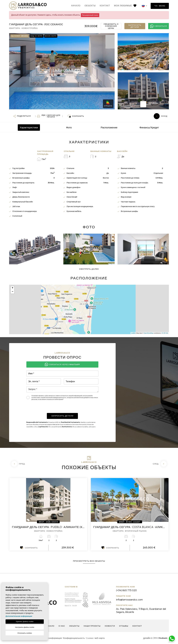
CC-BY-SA (165, 333)
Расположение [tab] (109, 127)
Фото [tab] (69, 127)
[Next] (160, 464)
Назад (160, 116)
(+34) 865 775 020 (127, 590)
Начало (73, 6)
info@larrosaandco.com (130, 599)
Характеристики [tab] (29, 127)
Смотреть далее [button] (89, 269)
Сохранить (29, 548)
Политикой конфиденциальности (56, 398)
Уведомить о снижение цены (111, 26)
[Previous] (18, 464)
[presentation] (45, 408)
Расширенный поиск (90, 15)
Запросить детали (135, 26)
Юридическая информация (49, 638)
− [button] (13, 292)
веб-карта (102, 638)
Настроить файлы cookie (25, 627)
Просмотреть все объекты (89, 561)
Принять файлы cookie (25, 621)
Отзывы (124, 626)
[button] (22, 116)
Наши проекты (92, 626)
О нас (61, 626)
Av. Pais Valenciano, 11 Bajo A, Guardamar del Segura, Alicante (141, 610)
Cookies (92, 638)
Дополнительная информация (19, 616)
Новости (110, 626)
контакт (102, 6)
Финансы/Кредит (149, 127)
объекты (87, 6)
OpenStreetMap (149, 333)
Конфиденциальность (75, 638)
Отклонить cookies (25, 633)
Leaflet (133, 333)
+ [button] (13, 288)
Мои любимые (122, 6)
